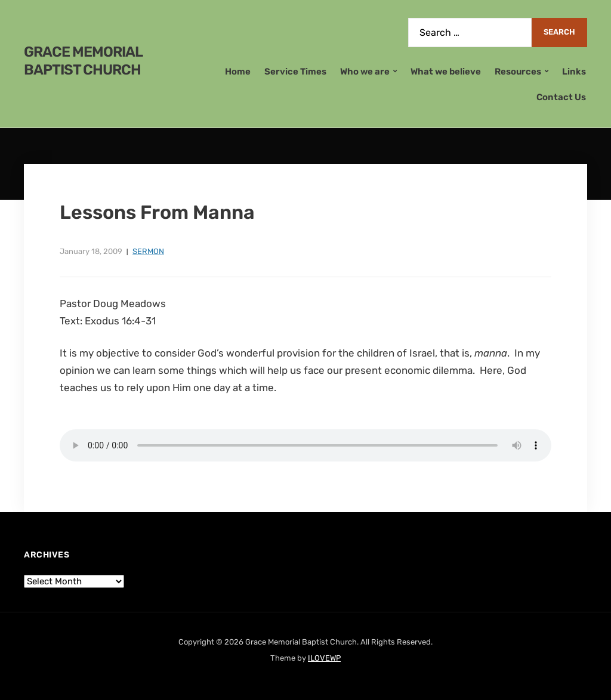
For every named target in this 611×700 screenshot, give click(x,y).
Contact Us (561, 97)
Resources (518, 72)
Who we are (365, 72)
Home (238, 72)
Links (574, 72)
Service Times (295, 72)
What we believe (446, 72)
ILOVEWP (324, 658)
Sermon (148, 251)
